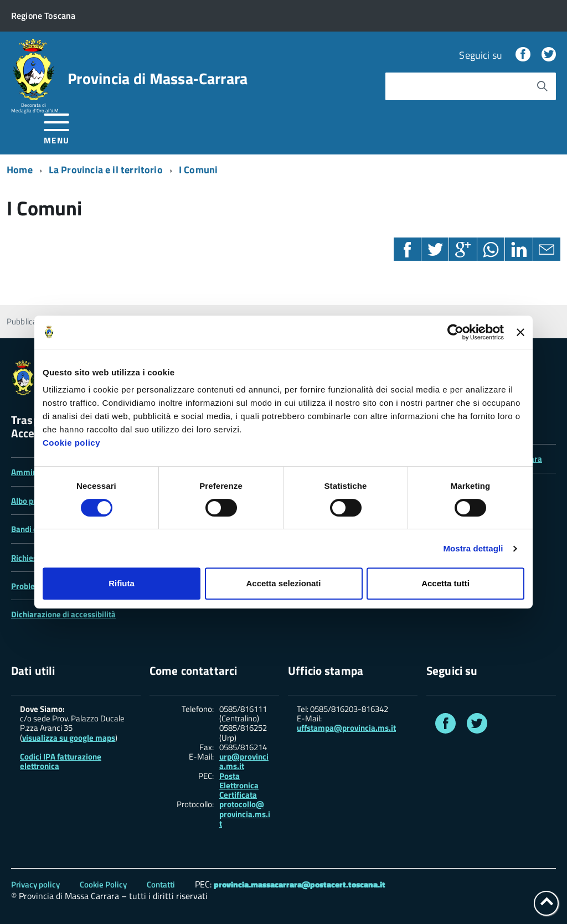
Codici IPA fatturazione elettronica (61, 761)
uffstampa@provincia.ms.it (346, 728)
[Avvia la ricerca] (542, 86)
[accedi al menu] (57, 127)
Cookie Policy (103, 884)
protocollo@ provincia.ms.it (245, 814)
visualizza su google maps (69, 738)
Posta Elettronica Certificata (239, 786)
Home (20, 170)
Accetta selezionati (283, 583)
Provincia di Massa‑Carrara (158, 79)
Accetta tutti (445, 583)
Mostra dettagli (473, 548)
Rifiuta (122, 583)
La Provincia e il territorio (106, 170)
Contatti (161, 884)
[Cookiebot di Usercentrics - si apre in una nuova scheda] (455, 332)
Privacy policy (35, 884)
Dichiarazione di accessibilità (63, 614)
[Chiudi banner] (520, 332)
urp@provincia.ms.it (244, 762)
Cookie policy (71, 443)
